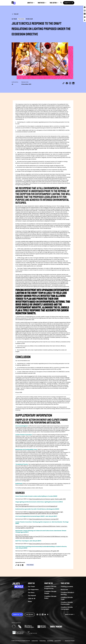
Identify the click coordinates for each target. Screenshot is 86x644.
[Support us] (69, 3)
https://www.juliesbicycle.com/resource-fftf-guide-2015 (44, 551)
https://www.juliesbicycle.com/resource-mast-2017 (43, 544)
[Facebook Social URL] (37, 614)
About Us (30, 3)
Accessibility (50, 641)
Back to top (70, 614)
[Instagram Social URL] (40, 614)
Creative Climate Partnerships (67, 603)
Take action (53, 3)
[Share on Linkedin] (23, 565)
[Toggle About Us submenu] (34, 3)
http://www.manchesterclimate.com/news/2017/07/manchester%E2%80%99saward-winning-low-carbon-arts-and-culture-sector (42, 537)
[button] (61, 3)
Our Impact (32, 595)
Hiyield (73, 641)
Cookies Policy (35, 641)
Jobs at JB (32, 598)
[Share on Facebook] (67, 83)
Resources (64, 590)
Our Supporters (33, 590)
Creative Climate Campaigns (67, 608)
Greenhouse (68, 641)
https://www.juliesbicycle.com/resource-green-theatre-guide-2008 (47, 499)
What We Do (41, 3)
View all (15, 14)
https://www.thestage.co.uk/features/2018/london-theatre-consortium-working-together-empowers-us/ (41, 527)
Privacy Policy (43, 641)
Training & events (67, 587)
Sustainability (58, 641)
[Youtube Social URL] (45, 614)
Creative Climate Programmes (50, 587)
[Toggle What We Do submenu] (46, 3)
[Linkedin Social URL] (43, 614)
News (30, 601)
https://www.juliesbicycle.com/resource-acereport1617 (44, 519)
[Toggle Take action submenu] (58, 3)
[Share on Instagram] (70, 83)
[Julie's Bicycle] (13, 3)
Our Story (31, 592)
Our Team (31, 587)
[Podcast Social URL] (48, 614)
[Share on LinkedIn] (73, 83)
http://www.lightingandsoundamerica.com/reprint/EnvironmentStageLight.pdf (36, 506)
